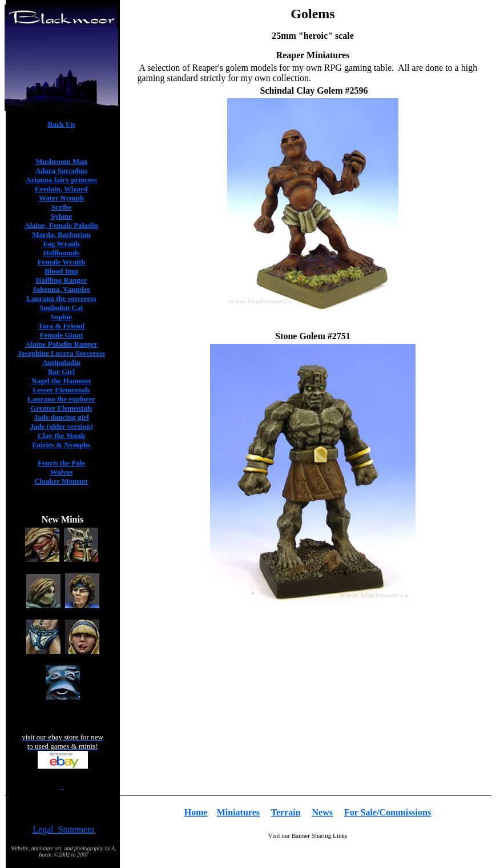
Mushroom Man (61, 161)
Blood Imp (61, 271)
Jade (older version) (61, 426)
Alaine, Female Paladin (61, 225)
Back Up (61, 124)
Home (196, 812)
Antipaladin (61, 362)
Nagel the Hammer (61, 381)
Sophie (62, 317)
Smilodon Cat (61, 308)
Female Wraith (62, 262)
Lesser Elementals (61, 390)
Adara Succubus (61, 170)
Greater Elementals (61, 408)
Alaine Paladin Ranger (61, 344)
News (322, 812)
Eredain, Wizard (61, 189)
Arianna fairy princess (61, 180)
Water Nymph (61, 198)
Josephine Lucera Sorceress (61, 353)
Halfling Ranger (62, 280)
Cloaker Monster (61, 481)
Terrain (286, 812)
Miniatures (238, 812)
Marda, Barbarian (61, 234)
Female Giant (61, 335)
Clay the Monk (61, 435)
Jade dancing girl (61, 417)
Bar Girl (61, 371)
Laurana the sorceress (61, 298)
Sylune (62, 216)
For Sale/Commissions (388, 812)
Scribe (61, 207)
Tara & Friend (61, 326)
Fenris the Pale (61, 463)
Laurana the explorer (61, 399)
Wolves (62, 472)
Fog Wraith (61, 244)
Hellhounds (62, 253)
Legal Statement (63, 829)
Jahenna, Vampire (61, 289)
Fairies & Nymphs (62, 445)
